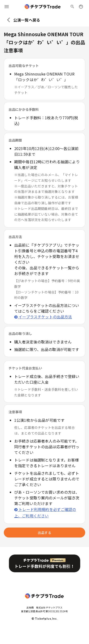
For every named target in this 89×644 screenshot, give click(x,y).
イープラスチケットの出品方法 (43, 317)
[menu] (7, 7)
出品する (44, 533)
